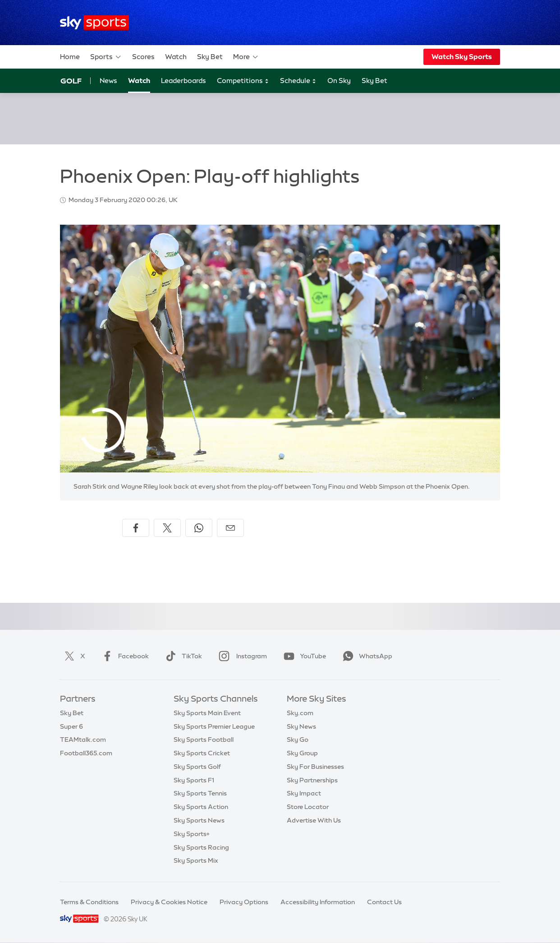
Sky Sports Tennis (200, 793)
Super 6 (71, 726)
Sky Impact (304, 793)
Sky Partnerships (312, 780)
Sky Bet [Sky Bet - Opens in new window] (374, 81)
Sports (106, 57)
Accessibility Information (318, 902)
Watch (176, 57)
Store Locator (308, 807)
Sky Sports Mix (196, 860)
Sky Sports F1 (194, 780)
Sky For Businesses (315, 767)
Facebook (124, 656)
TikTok (182, 656)
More (246, 57)
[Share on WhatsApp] (199, 528)
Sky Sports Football (204, 740)
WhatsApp (366, 656)
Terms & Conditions (89, 902)
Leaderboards (184, 81)
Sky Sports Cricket (202, 753)
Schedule (298, 81)
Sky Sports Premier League (214, 726)
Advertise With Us (314, 820)
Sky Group (302, 753)
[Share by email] (230, 528)
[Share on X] (167, 528)
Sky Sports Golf (197, 767)
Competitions (243, 81)
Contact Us (384, 902)
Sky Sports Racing (201, 847)
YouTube (303, 656)
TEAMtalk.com (83, 740)
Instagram (241, 656)
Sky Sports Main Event (207, 713)
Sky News (301, 726)
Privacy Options (244, 902)
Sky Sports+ (192, 834)
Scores (143, 57)
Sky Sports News (199, 820)
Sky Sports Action (201, 807)
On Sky (339, 81)
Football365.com (86, 753)
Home (70, 57)
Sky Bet (210, 57)
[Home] (94, 23)
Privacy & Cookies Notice (169, 902)
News (108, 81)
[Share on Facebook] (136, 528)
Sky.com (300, 713)
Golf (71, 81)
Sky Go (298, 740)
